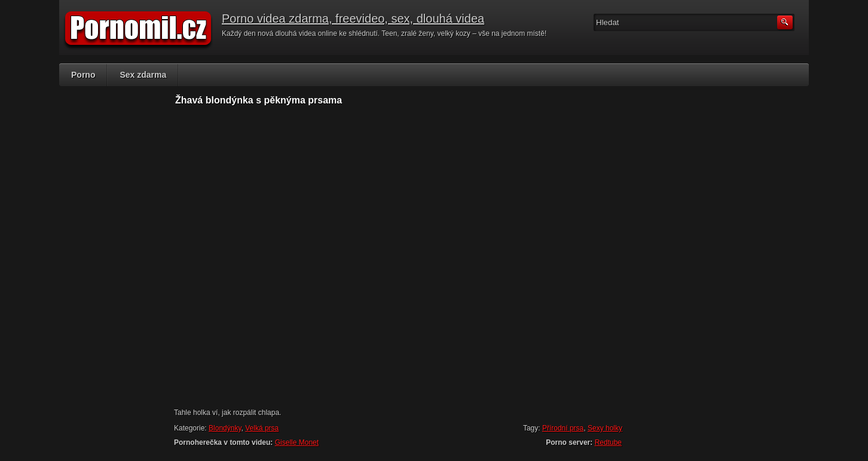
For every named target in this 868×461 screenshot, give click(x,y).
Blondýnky (225, 428)
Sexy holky (605, 428)
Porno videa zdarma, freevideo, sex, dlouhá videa (353, 19)
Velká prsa (262, 428)
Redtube (608, 442)
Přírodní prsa (563, 428)
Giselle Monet (297, 442)
